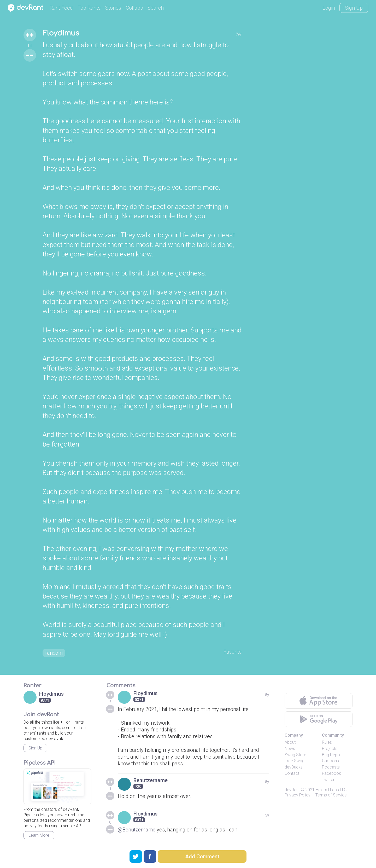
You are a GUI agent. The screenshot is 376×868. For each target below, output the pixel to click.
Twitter (328, 780)
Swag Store (295, 755)
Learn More (39, 836)
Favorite (232, 652)
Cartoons (330, 761)
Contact (292, 774)
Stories (113, 8)
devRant (292, 790)
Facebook (331, 774)
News (290, 749)
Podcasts (331, 768)
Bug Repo (331, 755)
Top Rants (89, 8)
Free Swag (295, 761)
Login (329, 8)
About (290, 743)
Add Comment (202, 857)
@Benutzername (137, 830)
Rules (327, 743)
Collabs (134, 8)
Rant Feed (61, 8)
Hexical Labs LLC (331, 790)
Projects (330, 749)
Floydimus (62, 33)
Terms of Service (331, 796)
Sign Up (354, 8)
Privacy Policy (298, 796)
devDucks (294, 768)
